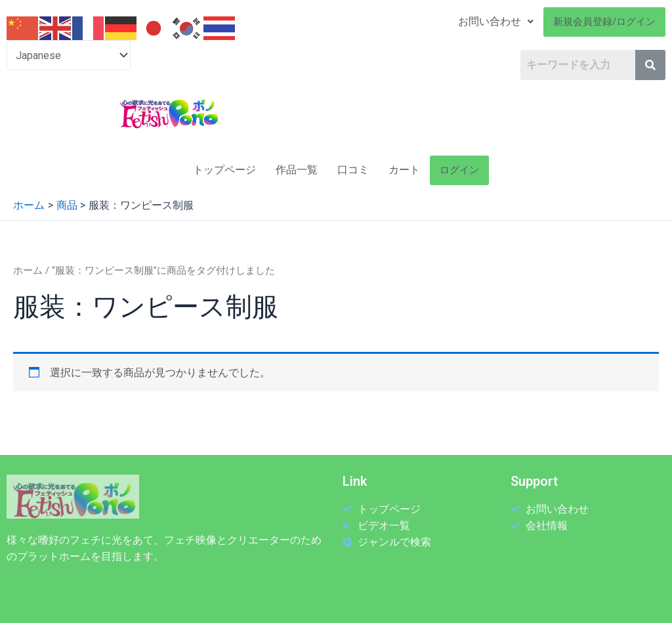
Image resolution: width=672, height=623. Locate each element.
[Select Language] (69, 55)
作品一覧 (297, 170)
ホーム (28, 270)
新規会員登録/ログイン (604, 22)
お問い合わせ (496, 21)
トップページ (224, 170)
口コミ (353, 170)
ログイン (459, 170)
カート (404, 170)
